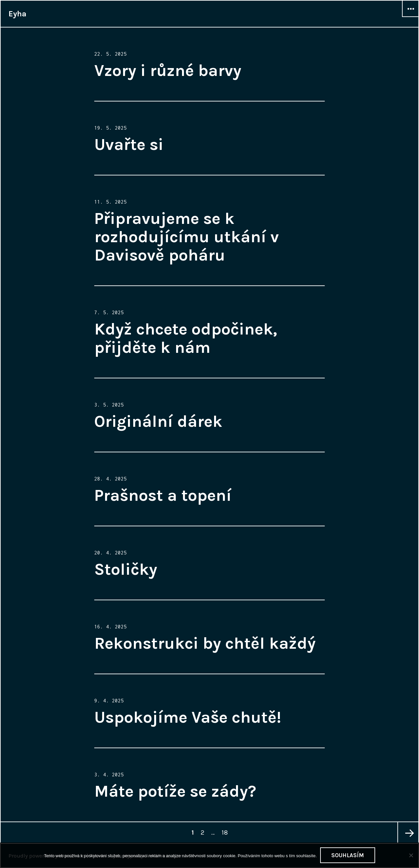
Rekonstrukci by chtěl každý (205, 643)
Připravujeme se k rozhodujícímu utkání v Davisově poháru (187, 237)
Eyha (18, 14)
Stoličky (126, 569)
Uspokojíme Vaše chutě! (188, 717)
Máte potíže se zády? (175, 791)
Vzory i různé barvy (168, 71)
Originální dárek (158, 421)
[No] (411, 855)
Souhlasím (348, 855)
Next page (408, 833)
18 (226, 829)
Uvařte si (129, 145)
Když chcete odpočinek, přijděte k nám (186, 338)
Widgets (410, 17)
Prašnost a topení (163, 495)
